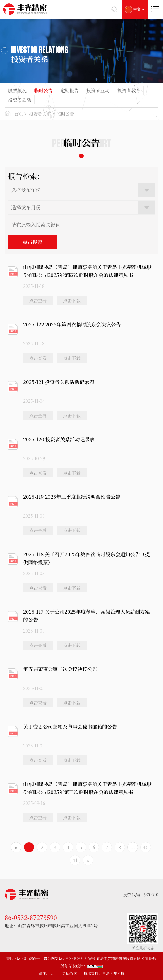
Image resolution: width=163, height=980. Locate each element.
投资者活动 (20, 100)
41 (75, 860)
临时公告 (44, 90)
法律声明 (46, 973)
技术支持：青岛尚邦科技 (104, 973)
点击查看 (38, 301)
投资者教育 (129, 90)
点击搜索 (32, 242)
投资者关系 (40, 114)
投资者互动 (98, 90)
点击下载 (72, 301)
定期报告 (69, 90)
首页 (19, 114)
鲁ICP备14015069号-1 (25, 958)
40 (146, 847)
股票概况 (17, 90)
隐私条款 (69, 973)
